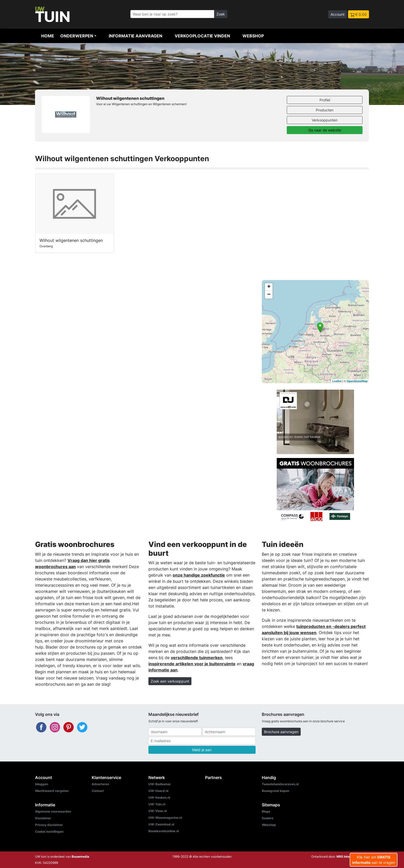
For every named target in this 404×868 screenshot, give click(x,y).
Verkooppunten (325, 120)
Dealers (268, 818)
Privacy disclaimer (49, 825)
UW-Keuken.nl (159, 797)
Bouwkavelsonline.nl (164, 831)
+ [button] (269, 287)
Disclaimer (43, 818)
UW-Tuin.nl (157, 804)
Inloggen (41, 784)
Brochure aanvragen (281, 732)
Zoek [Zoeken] (221, 14)
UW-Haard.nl (158, 791)
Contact (98, 791)
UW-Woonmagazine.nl (165, 818)
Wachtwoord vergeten (52, 791)
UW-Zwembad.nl (161, 824)
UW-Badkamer (160, 784)
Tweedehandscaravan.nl (280, 784)
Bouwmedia (80, 857)
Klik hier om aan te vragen (374, 860)
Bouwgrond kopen (275, 791)
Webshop (253, 36)
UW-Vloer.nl (158, 811)
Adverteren (100, 784)
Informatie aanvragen (136, 36)
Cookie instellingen (49, 832)
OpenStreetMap (357, 381)
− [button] (269, 295)
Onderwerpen (77, 36)
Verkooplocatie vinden (202, 36)
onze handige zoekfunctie (199, 575)
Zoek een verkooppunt (170, 681)
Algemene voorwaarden (53, 811)
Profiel (325, 100)
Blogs (266, 811)
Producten (325, 110)
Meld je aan (202, 750)
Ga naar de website (325, 130)
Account (338, 14)
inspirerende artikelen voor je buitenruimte (192, 664)
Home (48, 36)
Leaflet (337, 381)
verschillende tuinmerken (197, 658)
